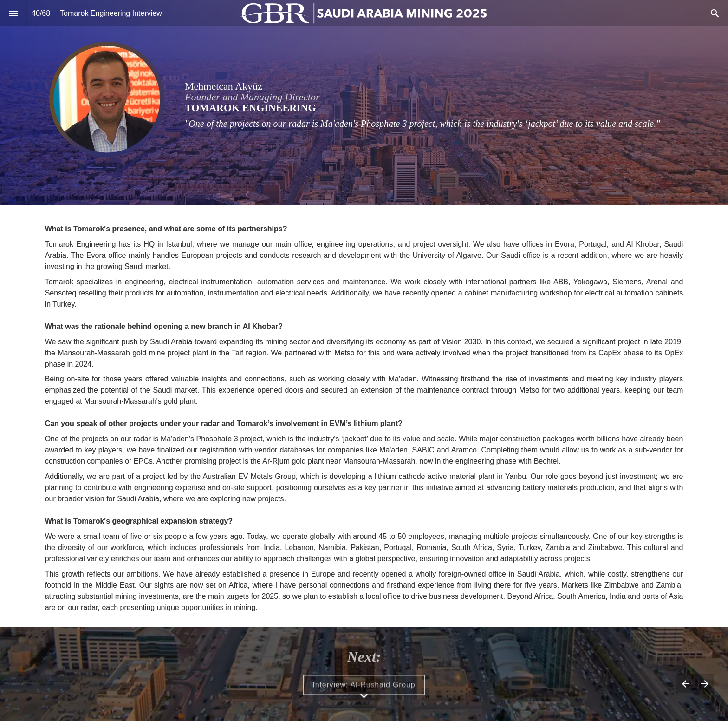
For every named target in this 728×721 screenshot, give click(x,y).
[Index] (13, 13)
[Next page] (705, 684)
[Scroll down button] (364, 696)
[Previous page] (686, 684)
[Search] (715, 13)
